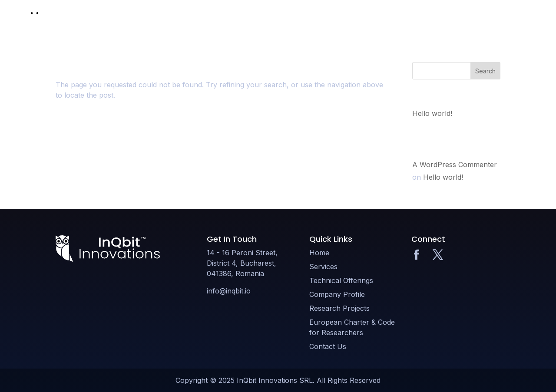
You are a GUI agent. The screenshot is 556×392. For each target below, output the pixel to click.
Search (485, 71)
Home (223, 18)
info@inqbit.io (229, 291)
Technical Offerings (312, 18)
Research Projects (445, 18)
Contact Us (511, 18)
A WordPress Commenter (455, 165)
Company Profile (380, 18)
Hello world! (432, 113)
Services (256, 18)
